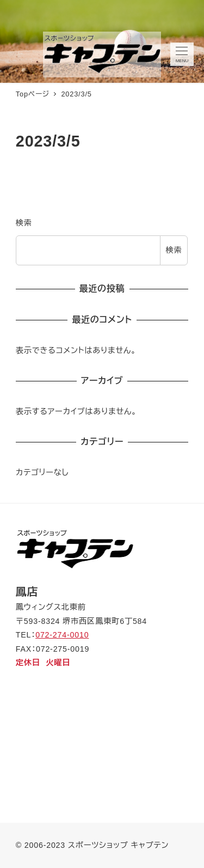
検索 (24, 223)
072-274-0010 (62, 635)
